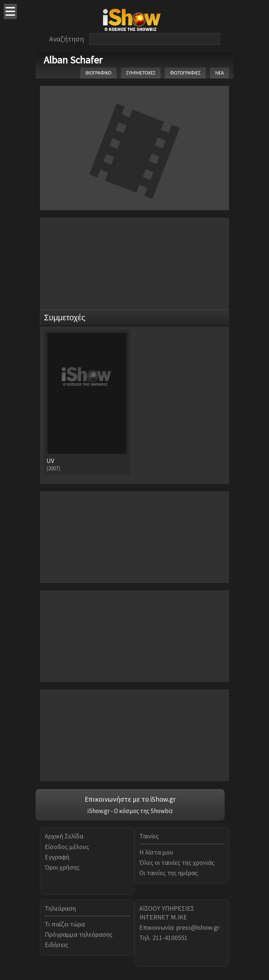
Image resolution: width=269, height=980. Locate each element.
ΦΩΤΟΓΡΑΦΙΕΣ (185, 73)
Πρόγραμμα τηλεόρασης (79, 934)
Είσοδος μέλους (67, 847)
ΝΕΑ (220, 73)
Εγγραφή (57, 857)
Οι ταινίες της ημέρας (169, 873)
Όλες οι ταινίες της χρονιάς (177, 862)
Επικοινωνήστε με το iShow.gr (130, 799)
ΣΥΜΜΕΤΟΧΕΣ (141, 73)
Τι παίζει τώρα (65, 924)
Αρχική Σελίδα (64, 836)
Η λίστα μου (156, 852)
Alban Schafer (73, 60)
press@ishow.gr (198, 927)
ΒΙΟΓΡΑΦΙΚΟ (98, 73)
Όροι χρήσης (62, 867)
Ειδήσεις (56, 945)
